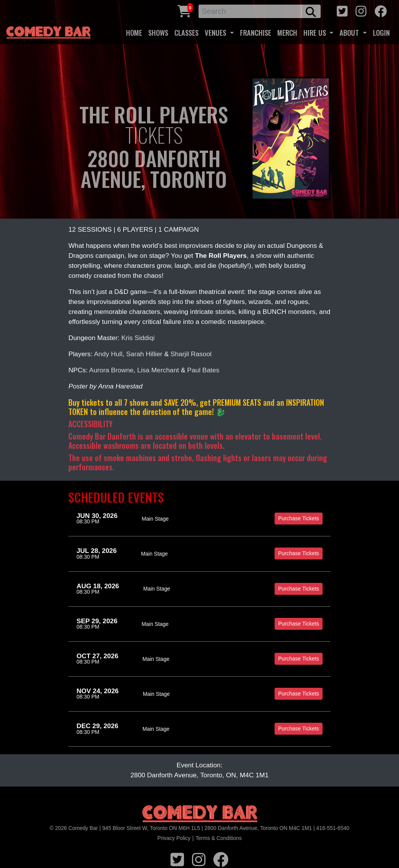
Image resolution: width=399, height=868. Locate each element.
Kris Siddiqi (138, 338)
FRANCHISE (256, 32)
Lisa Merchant (158, 370)
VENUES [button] (216, 32)
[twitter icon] (342, 10)
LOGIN (381, 32)
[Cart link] (184, 10)
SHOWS (158, 32)
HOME (134, 32)
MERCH (287, 32)
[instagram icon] (361, 10)
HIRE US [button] (316, 32)
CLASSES (186, 32)
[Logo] (200, 814)
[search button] (311, 11)
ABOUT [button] (350, 32)
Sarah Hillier (144, 354)
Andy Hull (108, 354)
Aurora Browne (111, 370)
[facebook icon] (381, 10)
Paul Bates (203, 370)
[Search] (250, 11)
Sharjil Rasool (191, 354)
